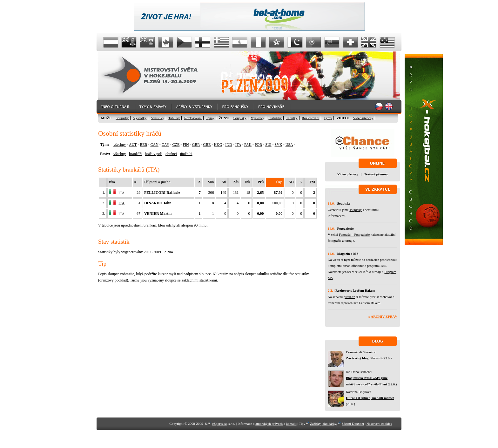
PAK (248, 145)
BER (143, 145)
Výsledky (140, 118)
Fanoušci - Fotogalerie (354, 234)
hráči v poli (154, 154)
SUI (268, 145)
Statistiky (158, 118)
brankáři (135, 154)
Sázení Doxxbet (353, 424)
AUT (133, 145)
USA (289, 145)
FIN (186, 145)
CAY (165, 145)
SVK (279, 145)
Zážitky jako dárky (323, 424)
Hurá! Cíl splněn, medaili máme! (370, 398)
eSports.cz (219, 424)
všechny (120, 145)
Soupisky (122, 118)
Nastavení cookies (379, 424)
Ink (248, 182)
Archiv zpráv (384, 316)
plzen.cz (349, 297)
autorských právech (269, 424)
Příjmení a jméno (157, 182)
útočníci (186, 154)
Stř (224, 182)
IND (229, 145)
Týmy (210, 118)
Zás (236, 182)
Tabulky (174, 118)
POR (258, 145)
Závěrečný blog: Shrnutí (364, 358)
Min (211, 182)
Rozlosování (193, 118)
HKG (218, 145)
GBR (196, 145)
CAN (154, 145)
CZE (176, 145)
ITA (238, 145)
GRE (207, 145)
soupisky (355, 210)
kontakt (291, 424)
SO (291, 182)
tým (112, 182)
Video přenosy (363, 118)
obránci (171, 154)
